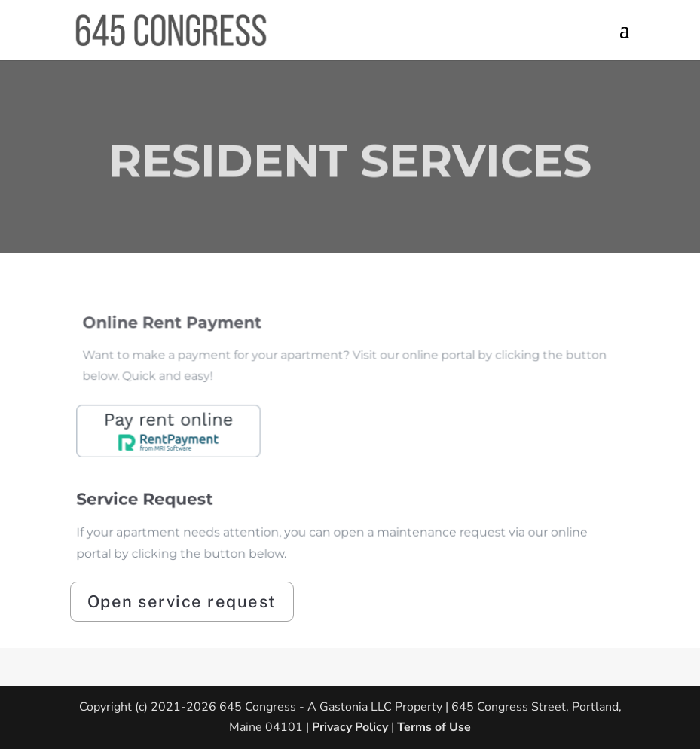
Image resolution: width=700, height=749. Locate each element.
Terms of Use (434, 727)
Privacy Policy (348, 727)
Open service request (182, 601)
